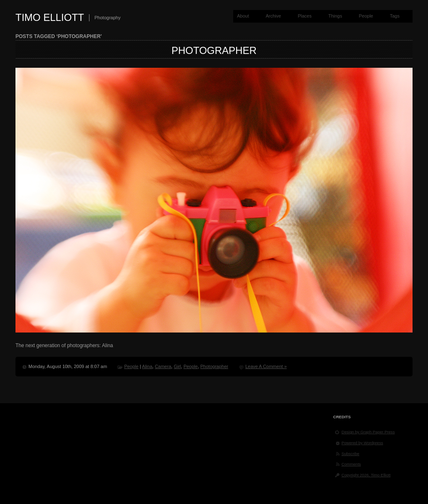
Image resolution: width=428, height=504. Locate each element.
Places (304, 16)
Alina (147, 366)
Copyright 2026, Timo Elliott (366, 475)
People (366, 16)
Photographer (214, 50)
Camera (163, 366)
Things (335, 16)
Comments (351, 464)
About (243, 16)
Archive (274, 16)
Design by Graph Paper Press (368, 432)
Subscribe (350, 454)
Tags (395, 16)
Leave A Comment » (266, 366)
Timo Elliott (50, 17)
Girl (177, 366)
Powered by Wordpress (362, 443)
